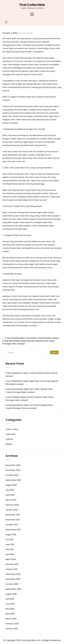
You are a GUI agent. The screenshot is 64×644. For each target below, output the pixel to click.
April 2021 (10, 554)
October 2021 (12, 525)
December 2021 (13, 515)
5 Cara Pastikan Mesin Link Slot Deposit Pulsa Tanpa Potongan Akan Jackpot (29, 399)
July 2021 (9, 539)
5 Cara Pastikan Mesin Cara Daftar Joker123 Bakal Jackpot (31, 338)
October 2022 (12, 475)
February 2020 (12, 624)
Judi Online (10, 434)
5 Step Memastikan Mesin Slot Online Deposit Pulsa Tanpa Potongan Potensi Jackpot (29, 407)
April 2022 (10, 495)
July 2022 (10, 490)
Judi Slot (9, 439)
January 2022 (12, 510)
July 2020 (10, 599)
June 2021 (10, 544)
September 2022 (13, 480)
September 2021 (13, 530)
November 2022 (13, 470)
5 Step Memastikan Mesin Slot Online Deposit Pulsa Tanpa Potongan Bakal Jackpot (29, 391)
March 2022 (11, 500)
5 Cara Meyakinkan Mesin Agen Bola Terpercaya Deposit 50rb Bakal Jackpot (32, 383)
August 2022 (11, 485)
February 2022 (12, 505)
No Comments (26, 33)
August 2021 (11, 535)
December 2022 (13, 465)
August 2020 (11, 594)
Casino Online (12, 429)
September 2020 (13, 589)
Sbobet (9, 444)
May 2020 (10, 609)
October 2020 (12, 584)
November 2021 (13, 520)
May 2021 (10, 549)
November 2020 (13, 579)
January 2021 (11, 569)
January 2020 (12, 629)
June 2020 (10, 604)
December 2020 (13, 574)
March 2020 (11, 619)
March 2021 (11, 559)
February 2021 (12, 564)
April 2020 (10, 614)
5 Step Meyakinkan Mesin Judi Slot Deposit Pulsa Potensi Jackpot (31, 375)
